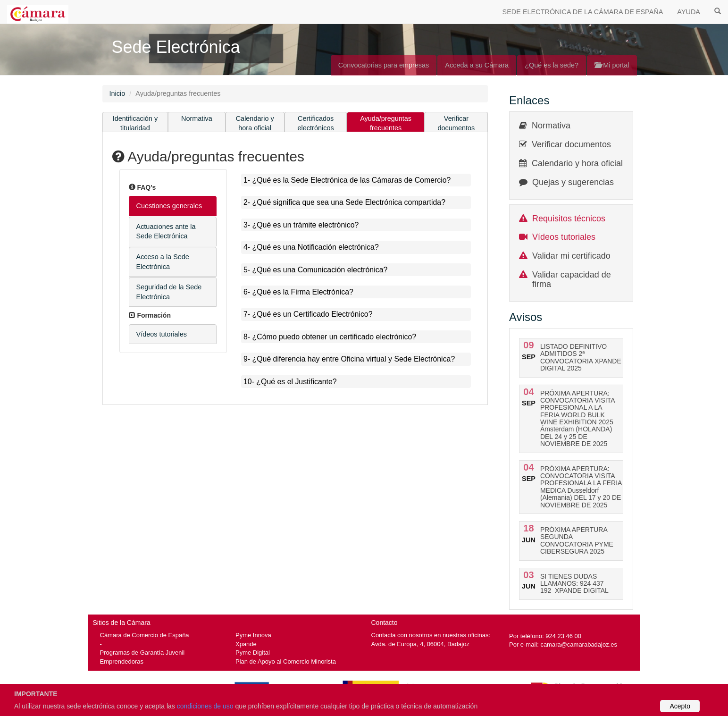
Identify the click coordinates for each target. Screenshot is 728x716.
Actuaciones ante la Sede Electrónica (166, 232)
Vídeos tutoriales (162, 334)
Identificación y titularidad (135, 123)
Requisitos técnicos (569, 219)
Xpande (246, 644)
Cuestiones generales (169, 206)
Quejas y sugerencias (573, 182)
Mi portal (612, 65)
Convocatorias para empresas (384, 65)
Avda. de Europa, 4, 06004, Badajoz (420, 644)
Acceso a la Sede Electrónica (163, 262)
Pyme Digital (253, 653)
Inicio (117, 93)
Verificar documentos (456, 123)
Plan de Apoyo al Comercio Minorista (286, 661)
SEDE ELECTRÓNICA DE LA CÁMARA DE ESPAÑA (583, 12)
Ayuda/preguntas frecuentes (386, 123)
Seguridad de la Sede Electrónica (169, 292)
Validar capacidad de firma (572, 279)
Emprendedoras (122, 661)
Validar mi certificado (571, 256)
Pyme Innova (253, 635)
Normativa (197, 118)
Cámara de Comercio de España (145, 635)
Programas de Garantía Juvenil (142, 653)
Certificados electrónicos (316, 123)
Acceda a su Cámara (477, 65)
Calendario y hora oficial (255, 123)
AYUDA (689, 12)
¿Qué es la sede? (552, 65)
